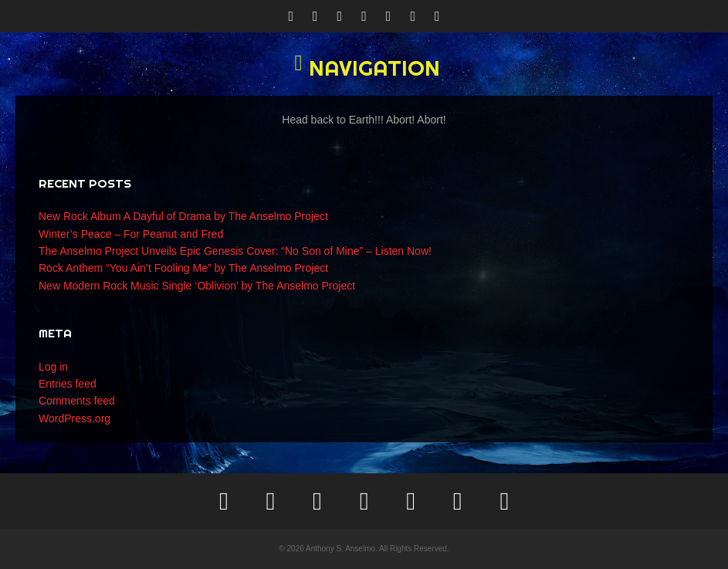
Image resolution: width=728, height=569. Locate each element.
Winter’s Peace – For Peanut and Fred (131, 234)
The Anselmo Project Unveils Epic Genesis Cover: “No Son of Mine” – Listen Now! (235, 251)
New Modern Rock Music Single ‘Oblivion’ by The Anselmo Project (197, 286)
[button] (364, 68)
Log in (53, 367)
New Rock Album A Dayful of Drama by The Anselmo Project (183, 216)
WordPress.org (74, 418)
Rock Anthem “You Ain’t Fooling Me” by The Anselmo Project (183, 268)
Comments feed (77, 401)
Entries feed (68, 384)
